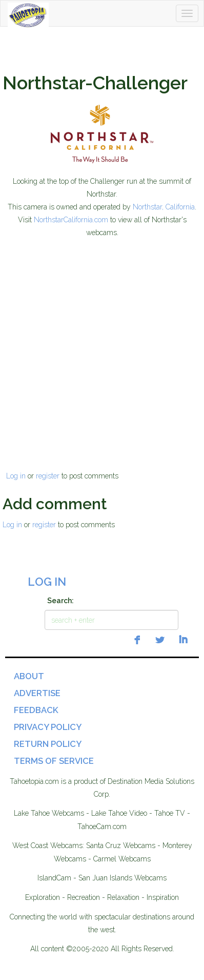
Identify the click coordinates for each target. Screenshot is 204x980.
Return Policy (48, 744)
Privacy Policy (48, 727)
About (29, 676)
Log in (16, 476)
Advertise (37, 693)
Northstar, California (164, 207)
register (48, 476)
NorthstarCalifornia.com (71, 220)
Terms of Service (54, 761)
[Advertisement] (101, 342)
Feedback (36, 710)
